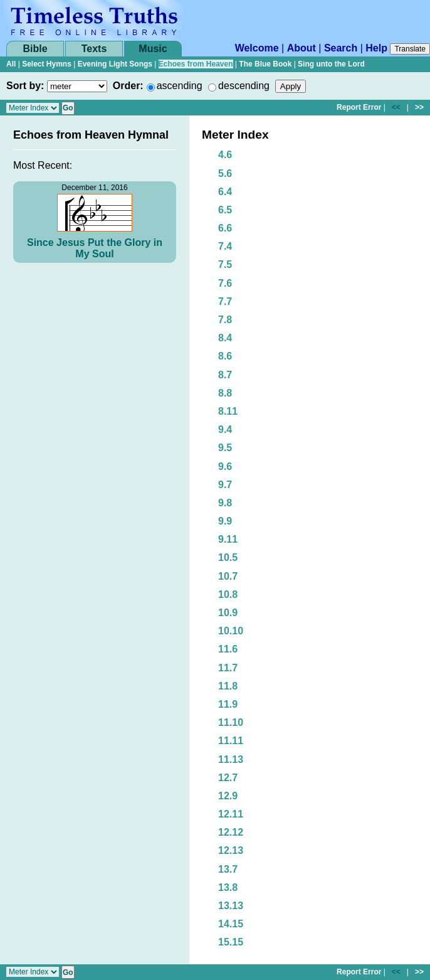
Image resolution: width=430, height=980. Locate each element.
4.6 (225, 155)
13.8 (228, 887)
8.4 (225, 338)
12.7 (228, 778)
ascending (180, 86)
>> (419, 107)
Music (153, 49)
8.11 (228, 411)
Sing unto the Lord (331, 64)
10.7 (228, 576)
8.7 (225, 375)
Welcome (257, 48)
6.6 (225, 228)
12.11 (231, 814)
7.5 (225, 264)
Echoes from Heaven (196, 64)
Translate (410, 49)
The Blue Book (265, 64)
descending (244, 86)
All (11, 64)
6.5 (225, 210)
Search (341, 48)
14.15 (231, 924)
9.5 (225, 448)
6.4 (225, 192)
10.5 (228, 557)
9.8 (225, 503)
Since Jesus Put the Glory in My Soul (95, 248)
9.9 (225, 521)
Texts (94, 49)
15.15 (231, 942)
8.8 (225, 393)
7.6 (225, 283)
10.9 (228, 613)
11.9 (228, 704)
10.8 (228, 594)
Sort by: (25, 86)
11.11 (231, 741)
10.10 (231, 631)
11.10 (231, 722)
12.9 (228, 796)
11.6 (228, 649)
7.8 (225, 320)
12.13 (231, 850)
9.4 (225, 429)
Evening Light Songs (115, 64)
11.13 (231, 759)
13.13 (231, 906)
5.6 (225, 173)
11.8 (228, 686)
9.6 (225, 466)
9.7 (225, 485)
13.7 (228, 869)
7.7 (225, 301)
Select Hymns (47, 64)
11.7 (228, 668)
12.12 (231, 832)
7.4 (225, 246)
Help (376, 48)
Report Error (359, 107)
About (302, 48)
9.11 (228, 539)
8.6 (225, 356)
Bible (35, 49)
